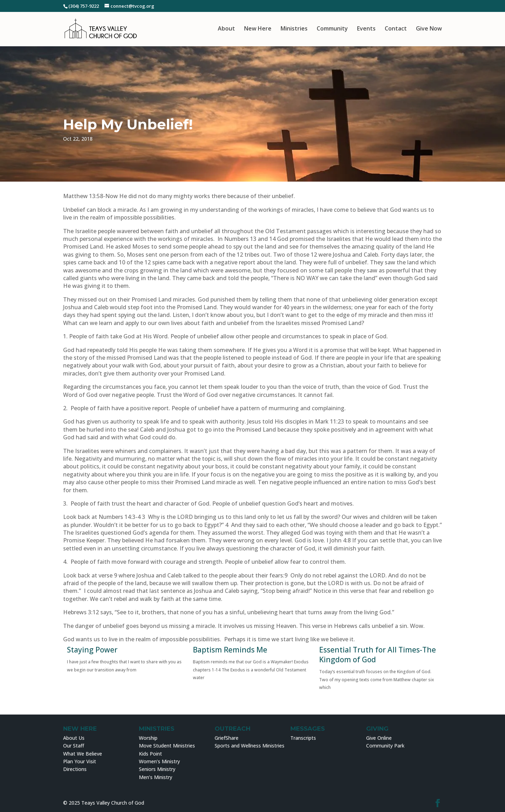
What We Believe (83, 754)
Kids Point (150, 754)
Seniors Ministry (157, 769)
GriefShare (227, 738)
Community (332, 29)
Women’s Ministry (159, 761)
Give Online (379, 738)
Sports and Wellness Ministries (250, 746)
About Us (74, 738)
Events (366, 29)
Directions (75, 769)
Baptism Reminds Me (230, 650)
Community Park (385, 746)
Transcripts (303, 738)
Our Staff (74, 746)
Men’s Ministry (156, 777)
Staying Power (92, 650)
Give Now (429, 29)
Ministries (294, 29)
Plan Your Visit (80, 761)
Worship (148, 738)
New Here (258, 29)
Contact (396, 29)
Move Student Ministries (167, 746)
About (226, 29)
